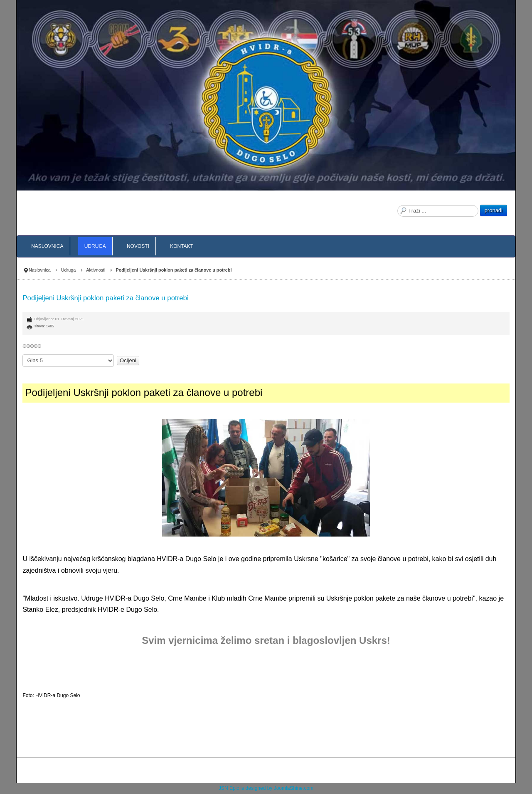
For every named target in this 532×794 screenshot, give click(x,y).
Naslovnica (40, 270)
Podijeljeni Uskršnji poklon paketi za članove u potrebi (105, 298)
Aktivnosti (96, 270)
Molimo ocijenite (23, 355)
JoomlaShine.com (294, 788)
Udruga (68, 270)
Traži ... (398, 205)
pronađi (494, 210)
